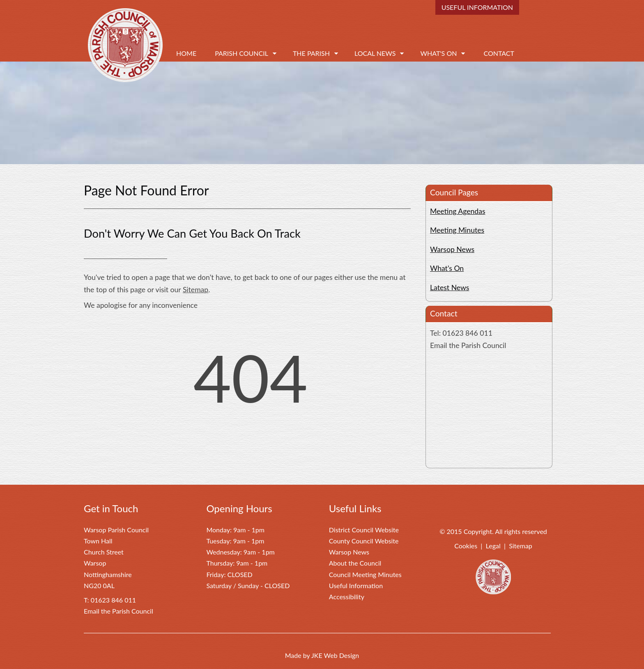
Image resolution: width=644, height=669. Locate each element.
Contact (499, 53)
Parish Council (241, 53)
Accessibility (347, 597)
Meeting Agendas (458, 211)
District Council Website (364, 530)
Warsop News (452, 249)
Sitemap (195, 290)
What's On (438, 53)
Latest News (450, 288)
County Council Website (364, 541)
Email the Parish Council (468, 345)
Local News (375, 53)
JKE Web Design (335, 655)
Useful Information (477, 7)
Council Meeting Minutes (365, 574)
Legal (493, 546)
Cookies (466, 546)
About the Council (355, 563)
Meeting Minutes (457, 230)
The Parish (311, 53)
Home (186, 53)
